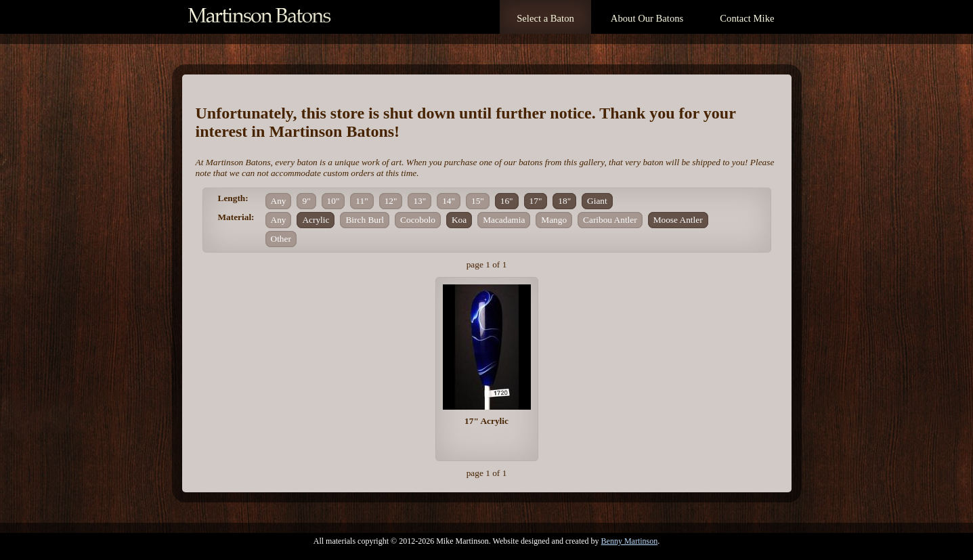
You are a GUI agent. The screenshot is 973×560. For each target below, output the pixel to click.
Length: (233, 198)
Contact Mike (747, 18)
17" (536, 201)
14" (449, 201)
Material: (236, 217)
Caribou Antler (610, 220)
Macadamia (504, 220)
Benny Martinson (630, 541)
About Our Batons (647, 18)
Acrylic (316, 220)
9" (306, 201)
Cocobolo (418, 220)
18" (564, 201)
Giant (597, 201)
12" (391, 201)
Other (281, 239)
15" (478, 201)
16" (507, 201)
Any (279, 201)
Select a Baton (545, 18)
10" (333, 201)
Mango (554, 220)
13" (419, 201)
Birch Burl (365, 220)
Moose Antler (678, 220)
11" (362, 201)
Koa (459, 220)
